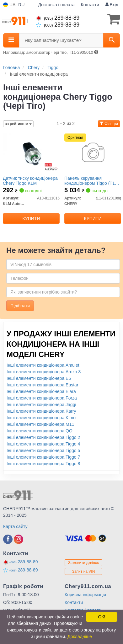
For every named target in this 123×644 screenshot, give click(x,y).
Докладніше (80, 636)
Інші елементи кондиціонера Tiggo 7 (43, 457)
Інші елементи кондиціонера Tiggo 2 (43, 437)
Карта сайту (15, 526)
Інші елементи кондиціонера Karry (41, 411)
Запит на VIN (84, 571)
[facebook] (8, 539)
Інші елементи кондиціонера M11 (40, 424)
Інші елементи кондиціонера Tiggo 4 (43, 444)
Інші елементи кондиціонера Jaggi (41, 405)
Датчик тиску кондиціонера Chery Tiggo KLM (30, 181)
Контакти (90, 5)
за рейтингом (18, 124)
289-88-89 (58, 18)
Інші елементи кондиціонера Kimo (41, 418)
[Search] (112, 40)
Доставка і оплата (56, 5)
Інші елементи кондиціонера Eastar (43, 385)
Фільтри (109, 124)
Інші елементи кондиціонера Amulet (43, 365)
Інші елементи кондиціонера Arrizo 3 (44, 372)
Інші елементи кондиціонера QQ (40, 431)
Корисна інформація (85, 595)
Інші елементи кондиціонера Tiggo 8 (43, 464)
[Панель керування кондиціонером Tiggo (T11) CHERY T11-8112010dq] (93, 153)
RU (21, 5)
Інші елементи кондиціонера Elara (41, 391)
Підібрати (20, 306)
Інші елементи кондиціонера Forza (42, 398)
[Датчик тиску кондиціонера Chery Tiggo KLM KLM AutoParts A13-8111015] (31, 153)
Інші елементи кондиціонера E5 (39, 378)
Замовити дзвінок (83, 563)
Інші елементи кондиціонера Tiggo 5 (43, 450)
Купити (31, 219)
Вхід (112, 5)
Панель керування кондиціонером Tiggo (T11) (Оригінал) (91, 181)
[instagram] (19, 539)
